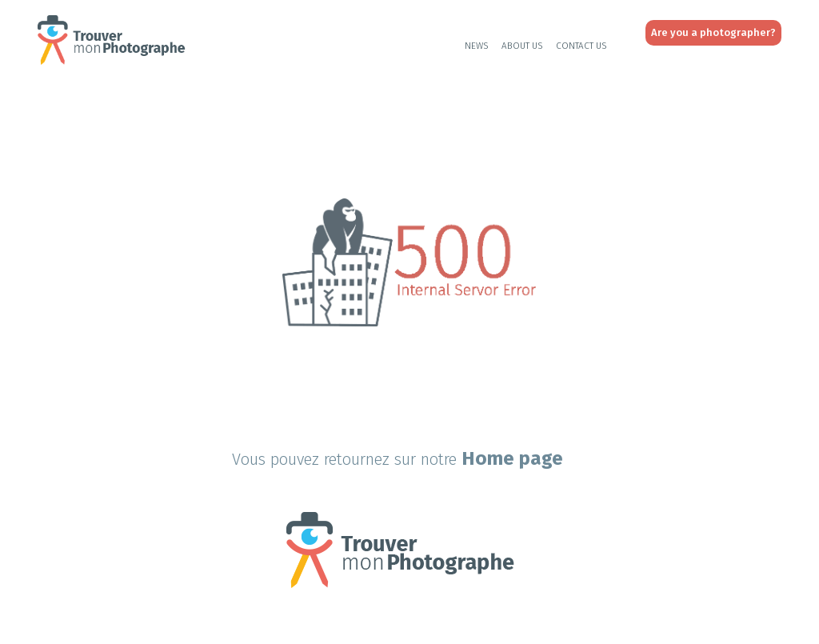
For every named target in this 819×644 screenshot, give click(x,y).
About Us (522, 46)
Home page (512, 458)
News (477, 46)
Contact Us (581, 46)
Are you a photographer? (713, 32)
